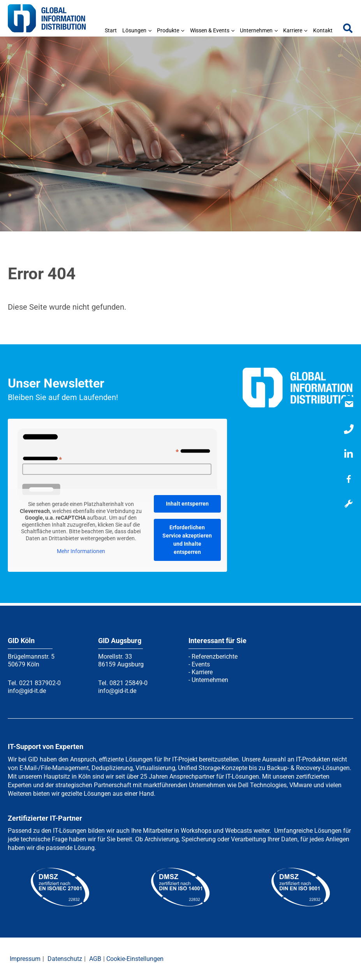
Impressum (25, 959)
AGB (95, 959)
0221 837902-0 (40, 683)
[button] (348, 30)
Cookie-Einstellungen (135, 959)
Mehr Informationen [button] (81, 552)
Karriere (202, 672)
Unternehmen (210, 680)
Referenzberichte (215, 657)
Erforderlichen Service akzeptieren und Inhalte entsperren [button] (187, 540)
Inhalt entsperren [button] (187, 504)
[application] (149, 30)
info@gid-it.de (27, 691)
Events (201, 664)
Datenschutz (65, 959)
